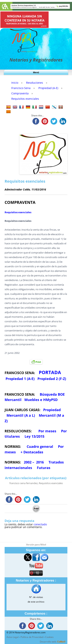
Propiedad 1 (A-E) (20, 379)
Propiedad (52, 410)
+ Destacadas (32, 452)
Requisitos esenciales (18, 212)
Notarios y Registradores (36, 60)
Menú (36, 72)
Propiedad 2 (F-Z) (52, 379)
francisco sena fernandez (24, 483)
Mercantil (13, 400)
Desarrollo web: (53, 642)
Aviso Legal (13, 637)
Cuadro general (39, 446)
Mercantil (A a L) (21, 415)
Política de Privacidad (32, 637)
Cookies (49, 637)
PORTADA (50, 372)
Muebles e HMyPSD (41, 400)
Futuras (44, 468)
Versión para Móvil (36, 545)
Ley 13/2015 (34, 436)
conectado (40, 524)
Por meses (47, 431)
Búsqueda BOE (52, 394)
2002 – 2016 (34, 462)
